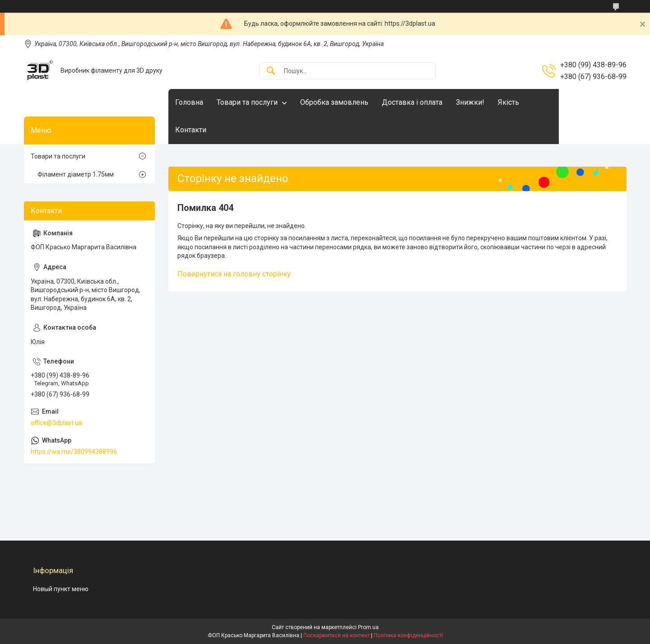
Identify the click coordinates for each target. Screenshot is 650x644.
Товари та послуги (247, 102)
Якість (508, 102)
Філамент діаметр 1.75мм (76, 174)
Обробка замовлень (334, 102)
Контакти (191, 130)
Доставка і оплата (412, 102)
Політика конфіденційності (408, 635)
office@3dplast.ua (56, 423)
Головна (189, 102)
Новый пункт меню (61, 589)
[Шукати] (271, 71)
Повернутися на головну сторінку (234, 274)
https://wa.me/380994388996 (74, 452)
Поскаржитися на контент (337, 635)
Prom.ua (368, 627)
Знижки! (470, 102)
